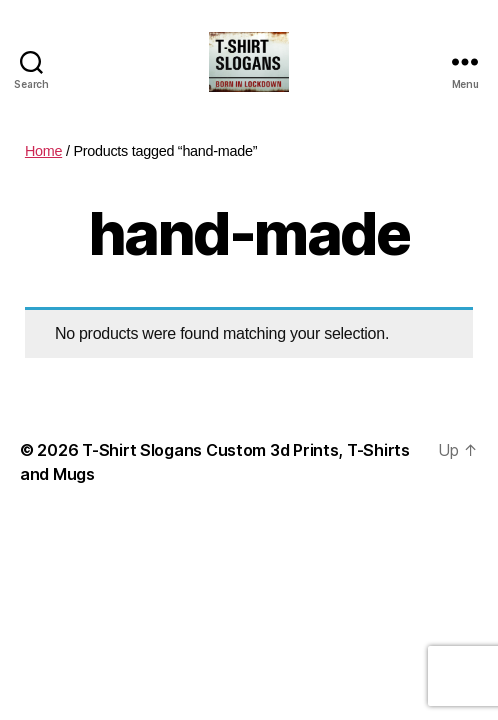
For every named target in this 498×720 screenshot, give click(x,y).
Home (43, 151)
